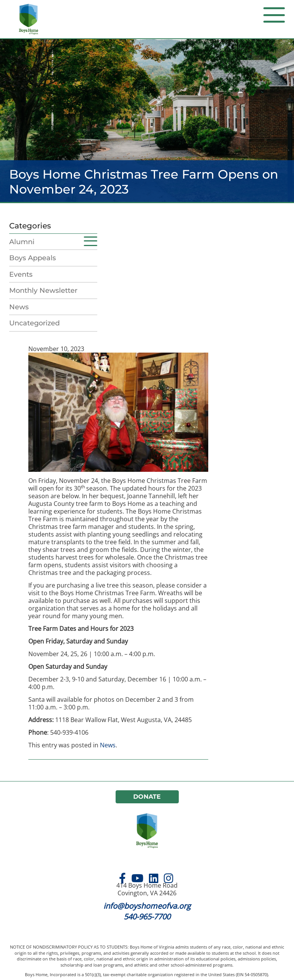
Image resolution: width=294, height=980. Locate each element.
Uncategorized (34, 323)
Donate (147, 797)
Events (21, 274)
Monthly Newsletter (43, 291)
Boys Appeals (33, 258)
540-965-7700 (147, 917)
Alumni (22, 242)
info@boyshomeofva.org (147, 906)
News (19, 307)
